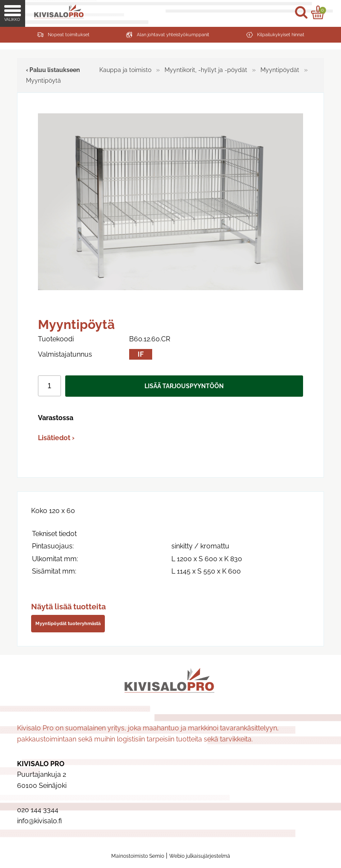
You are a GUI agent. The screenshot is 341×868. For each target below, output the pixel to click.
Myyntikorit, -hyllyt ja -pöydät (206, 70)
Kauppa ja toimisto (125, 70)
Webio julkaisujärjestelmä (200, 856)
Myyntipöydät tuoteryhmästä (68, 623)
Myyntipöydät (280, 70)
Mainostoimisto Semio (138, 856)
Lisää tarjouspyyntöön (184, 386)
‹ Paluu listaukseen (53, 70)
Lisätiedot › (56, 438)
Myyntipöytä (43, 80)
